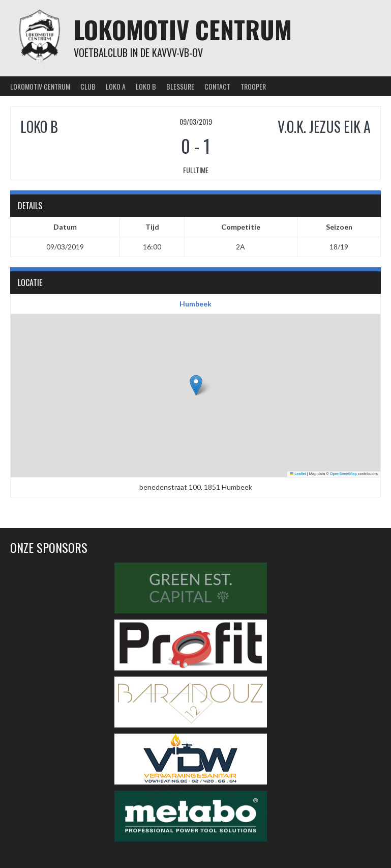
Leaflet (298, 474)
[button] (196, 385)
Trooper (253, 86)
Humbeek (195, 304)
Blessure (180, 86)
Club (88, 86)
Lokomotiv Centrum (183, 29)
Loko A (116, 86)
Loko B (146, 86)
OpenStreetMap (343, 474)
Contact (217, 86)
